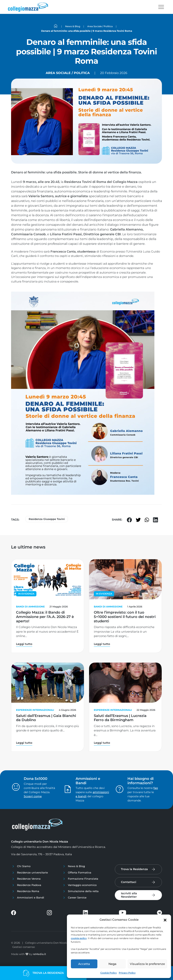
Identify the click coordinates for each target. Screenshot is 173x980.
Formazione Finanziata (83, 879)
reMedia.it (39, 954)
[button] (165, 920)
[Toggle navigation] (161, 7)
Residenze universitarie (32, 872)
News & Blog (76, 866)
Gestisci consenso (24, 947)
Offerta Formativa (80, 872)
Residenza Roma (28, 891)
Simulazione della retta (83, 891)
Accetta (84, 964)
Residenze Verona (29, 879)
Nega (112, 964)
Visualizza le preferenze (147, 964)
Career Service (77, 897)
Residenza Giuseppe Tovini (47, 519)
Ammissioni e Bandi (31, 897)
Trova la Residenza (134, 869)
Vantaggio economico (82, 885)
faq (156, 788)
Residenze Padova (29, 885)
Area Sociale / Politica (68, 73)
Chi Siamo (24, 866)
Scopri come (33, 796)
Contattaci (129, 882)
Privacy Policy (127, 973)
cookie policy (79, 938)
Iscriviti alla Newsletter (129, 895)
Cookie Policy (109, 973)
